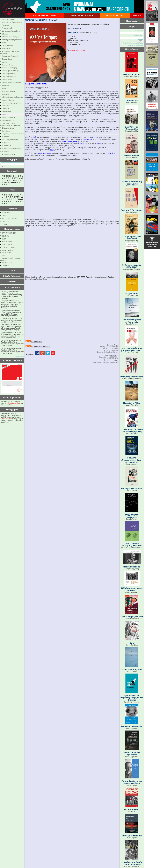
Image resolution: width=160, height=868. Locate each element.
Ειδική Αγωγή (6, 49)
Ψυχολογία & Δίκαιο (8, 154)
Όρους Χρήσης (6, 419)
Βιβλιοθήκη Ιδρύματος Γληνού (12, 22)
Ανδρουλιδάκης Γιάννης (89, 32)
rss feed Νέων (37, 342)
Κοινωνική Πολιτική (8, 74)
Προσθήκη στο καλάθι (76, 51)
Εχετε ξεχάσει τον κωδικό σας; (133, 43)
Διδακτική (5, 34)
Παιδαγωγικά (6, 112)
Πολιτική (5, 115)
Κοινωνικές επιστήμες (9, 68)
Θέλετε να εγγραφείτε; (136, 45)
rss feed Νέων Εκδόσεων (41, 347)
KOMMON (5, 236)
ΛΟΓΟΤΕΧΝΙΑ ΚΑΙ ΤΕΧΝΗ (44, 15)
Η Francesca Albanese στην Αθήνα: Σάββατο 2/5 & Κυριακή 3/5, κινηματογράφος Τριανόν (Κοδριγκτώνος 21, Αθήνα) (11, 327)
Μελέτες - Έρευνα (8, 100)
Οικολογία (5, 106)
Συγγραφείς (12, 171)
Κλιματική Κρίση (7, 65)
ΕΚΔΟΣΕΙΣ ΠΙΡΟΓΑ (9, 248)
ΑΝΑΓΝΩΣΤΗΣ (7, 245)
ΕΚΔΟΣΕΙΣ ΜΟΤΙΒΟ (115, 15)
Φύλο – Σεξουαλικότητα (10, 140)
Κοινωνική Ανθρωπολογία (11, 71)
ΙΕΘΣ (4, 255)
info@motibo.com (112, 352)
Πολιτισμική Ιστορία (8, 120)
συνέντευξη (88, 139)
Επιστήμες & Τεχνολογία (10, 56)
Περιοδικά (12, 209)
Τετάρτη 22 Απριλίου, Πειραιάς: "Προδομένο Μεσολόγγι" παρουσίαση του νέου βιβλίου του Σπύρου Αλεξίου (12, 351)
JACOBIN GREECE (9, 19)
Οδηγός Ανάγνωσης (12, 276)
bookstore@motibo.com (110, 362)
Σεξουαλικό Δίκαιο (8, 128)
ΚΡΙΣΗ (4, 216)
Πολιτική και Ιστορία (9, 117)
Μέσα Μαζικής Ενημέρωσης (11, 103)
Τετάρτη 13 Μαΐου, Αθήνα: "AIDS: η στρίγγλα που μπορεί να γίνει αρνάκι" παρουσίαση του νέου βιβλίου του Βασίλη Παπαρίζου (12, 304)
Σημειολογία (6, 131)
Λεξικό (4, 88)
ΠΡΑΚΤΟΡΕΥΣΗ (7, 263)
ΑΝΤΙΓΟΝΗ (6, 213)
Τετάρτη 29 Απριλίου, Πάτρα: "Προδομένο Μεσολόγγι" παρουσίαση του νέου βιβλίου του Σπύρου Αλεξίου (12, 343)
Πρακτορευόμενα (12, 229)
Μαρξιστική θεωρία (8, 91)
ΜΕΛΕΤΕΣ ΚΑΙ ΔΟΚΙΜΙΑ (82, 15)
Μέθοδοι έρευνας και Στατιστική (13, 97)
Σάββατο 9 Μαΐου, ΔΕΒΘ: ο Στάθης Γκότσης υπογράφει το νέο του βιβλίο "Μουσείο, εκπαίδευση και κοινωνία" (11, 313)
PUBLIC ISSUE (7, 242)
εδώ (35, 137)
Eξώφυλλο (30, 84)
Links (12, 270)
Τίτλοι (12, 190)
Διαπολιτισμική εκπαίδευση (11, 31)
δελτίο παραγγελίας (13, 403)
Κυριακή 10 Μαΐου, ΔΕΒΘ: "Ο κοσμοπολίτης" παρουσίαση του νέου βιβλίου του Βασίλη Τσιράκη (12, 320)
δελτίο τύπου (42, 84)
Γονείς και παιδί (7, 28)
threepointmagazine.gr (71, 141)
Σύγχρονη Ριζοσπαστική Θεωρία (13, 134)
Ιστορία (4, 62)
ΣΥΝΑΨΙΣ (5, 224)
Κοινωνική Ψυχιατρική (9, 77)
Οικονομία (5, 109)
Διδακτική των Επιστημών (11, 37)
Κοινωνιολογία (7, 79)
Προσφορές (132, 21)
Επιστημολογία (7, 59)
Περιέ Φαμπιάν (74, 28)
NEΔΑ (4, 239)
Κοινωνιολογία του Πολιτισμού (12, 82)
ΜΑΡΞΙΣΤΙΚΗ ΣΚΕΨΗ (9, 219)
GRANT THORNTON (9, 233)
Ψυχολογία (5, 151)
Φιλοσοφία (5, 137)
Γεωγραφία (6, 25)
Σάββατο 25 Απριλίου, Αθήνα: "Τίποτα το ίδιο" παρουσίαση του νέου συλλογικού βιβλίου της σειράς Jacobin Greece (12, 335)
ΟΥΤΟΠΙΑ (5, 221)
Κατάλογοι (12, 282)
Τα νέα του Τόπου (12, 287)
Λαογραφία (6, 85)
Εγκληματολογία (7, 46)
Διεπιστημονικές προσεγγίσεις (12, 40)
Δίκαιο (4, 43)
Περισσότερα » (19, 356)
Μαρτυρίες (5, 94)
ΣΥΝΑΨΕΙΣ (6, 266)
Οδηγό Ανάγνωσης (44, 153)
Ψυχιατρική (6, 143)
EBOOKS (137, 15)
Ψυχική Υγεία (6, 146)
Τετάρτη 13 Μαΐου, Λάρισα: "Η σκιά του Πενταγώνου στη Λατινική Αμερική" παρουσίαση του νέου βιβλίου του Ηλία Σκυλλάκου (11, 295)
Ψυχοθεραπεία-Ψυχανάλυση (12, 148)
